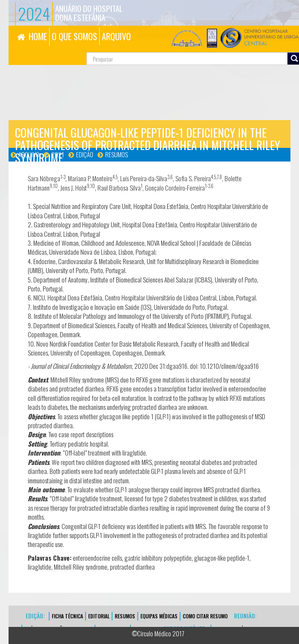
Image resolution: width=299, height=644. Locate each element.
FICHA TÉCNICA (67, 616)
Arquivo (29, 154)
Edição (85, 154)
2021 (58, 154)
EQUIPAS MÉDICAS (159, 616)
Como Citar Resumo (205, 616)
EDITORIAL (99, 616)
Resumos (117, 154)
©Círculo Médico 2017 (158, 633)
